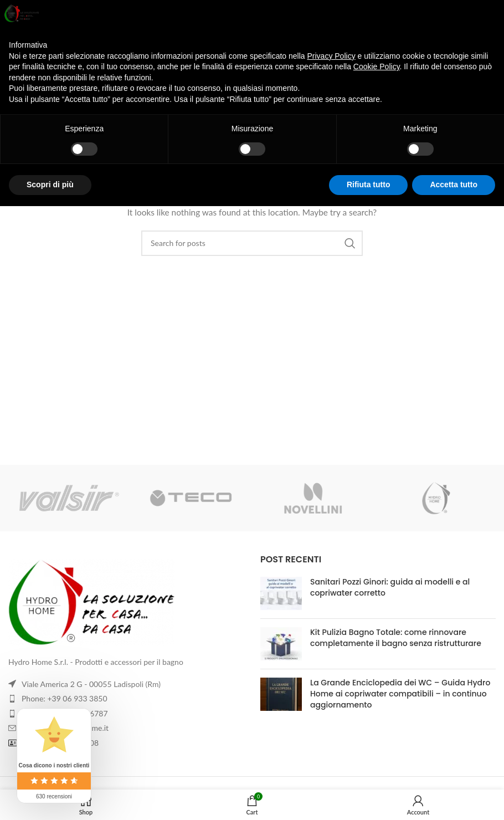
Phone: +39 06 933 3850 (65, 698)
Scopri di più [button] (50, 184)
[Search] (252, 243)
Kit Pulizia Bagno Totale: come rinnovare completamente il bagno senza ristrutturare (396, 638)
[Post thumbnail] (281, 593)
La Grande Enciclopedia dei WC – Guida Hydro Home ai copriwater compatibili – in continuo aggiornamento (400, 693)
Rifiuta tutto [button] (369, 184)
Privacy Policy (331, 56)
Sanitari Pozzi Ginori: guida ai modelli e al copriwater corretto (390, 587)
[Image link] (126, 602)
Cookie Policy (377, 66)
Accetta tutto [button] (454, 184)
